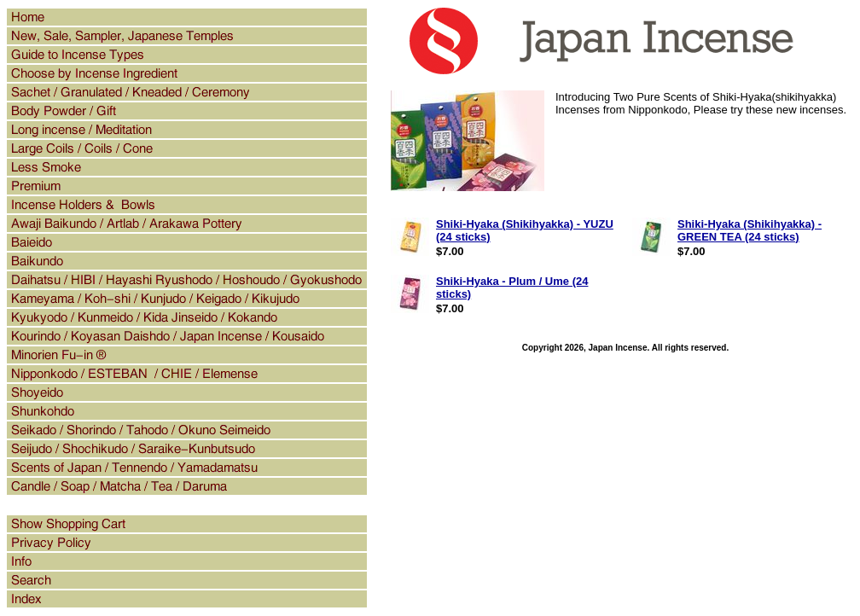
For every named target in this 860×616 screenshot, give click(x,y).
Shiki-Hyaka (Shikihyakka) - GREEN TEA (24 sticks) (750, 230)
